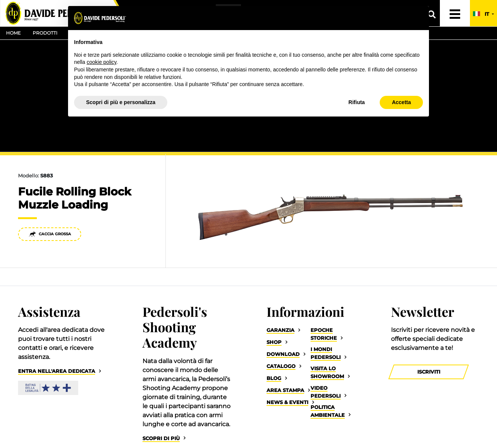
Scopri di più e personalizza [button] (121, 102)
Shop (274, 342)
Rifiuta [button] (357, 102)
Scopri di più (161, 438)
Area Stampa (285, 390)
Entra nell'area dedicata (57, 371)
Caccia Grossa (50, 234)
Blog (274, 378)
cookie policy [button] (101, 62)
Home (13, 33)
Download (283, 354)
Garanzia (280, 330)
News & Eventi (287, 402)
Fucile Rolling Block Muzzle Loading (75, 198)
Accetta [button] (401, 102)
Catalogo (281, 366)
